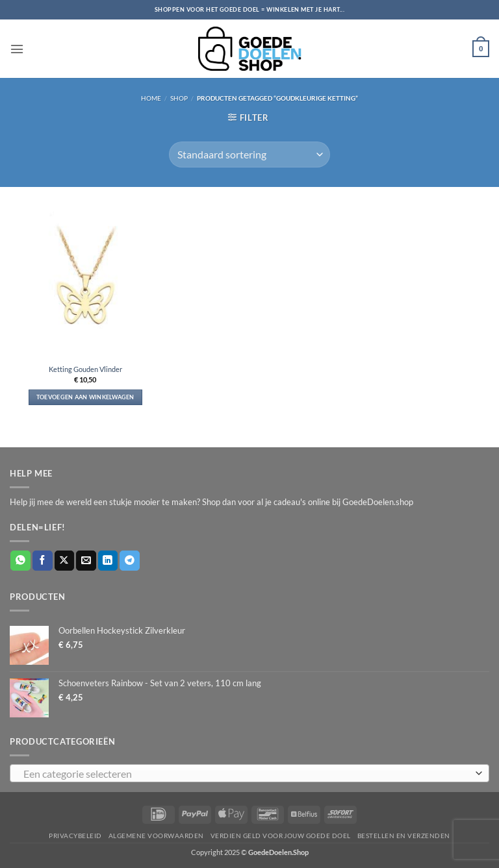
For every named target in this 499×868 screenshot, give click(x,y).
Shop (179, 98)
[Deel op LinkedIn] (108, 561)
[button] (16, 48)
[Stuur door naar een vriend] (86, 561)
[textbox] (246, 774)
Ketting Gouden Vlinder (85, 369)
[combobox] (249, 773)
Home (151, 98)
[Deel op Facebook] (43, 561)
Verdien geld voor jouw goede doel (281, 836)
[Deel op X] (65, 561)
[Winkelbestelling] (249, 155)
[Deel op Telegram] (130, 561)
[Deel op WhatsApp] (20, 561)
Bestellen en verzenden (404, 836)
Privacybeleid (75, 836)
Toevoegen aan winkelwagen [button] (85, 397)
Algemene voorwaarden (156, 836)
